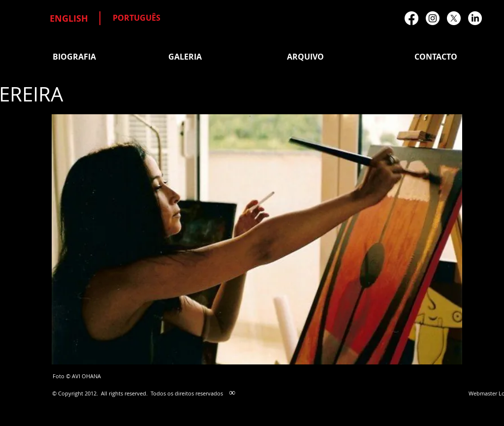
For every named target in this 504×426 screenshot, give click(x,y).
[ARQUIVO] (305, 57)
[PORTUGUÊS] (137, 18)
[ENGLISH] (69, 18)
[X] (454, 18)
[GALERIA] (185, 57)
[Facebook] (411, 18)
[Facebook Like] (386, 131)
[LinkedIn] (475, 18)
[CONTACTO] (436, 57)
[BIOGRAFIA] (74, 57)
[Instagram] (433, 18)
